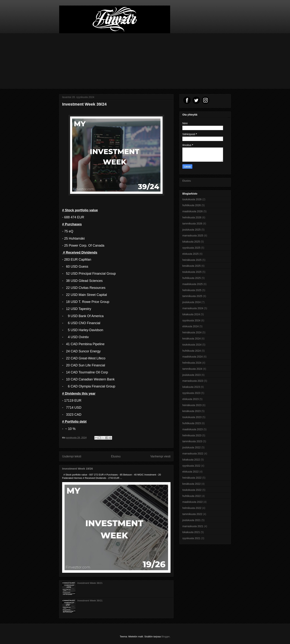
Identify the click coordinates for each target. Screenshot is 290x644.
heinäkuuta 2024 (192, 332)
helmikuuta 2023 (192, 435)
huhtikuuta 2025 (192, 278)
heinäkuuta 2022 (192, 478)
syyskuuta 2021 (191, 538)
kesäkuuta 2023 (192, 411)
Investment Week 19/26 (77, 469)
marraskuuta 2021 (193, 526)
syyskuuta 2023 (191, 393)
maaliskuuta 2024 (193, 357)
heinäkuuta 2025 (192, 260)
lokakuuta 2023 (191, 387)
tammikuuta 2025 (192, 296)
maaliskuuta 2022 (193, 502)
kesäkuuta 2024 (192, 339)
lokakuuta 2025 (191, 242)
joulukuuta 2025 (192, 230)
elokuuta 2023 (190, 399)
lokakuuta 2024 (191, 314)
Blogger (166, 637)
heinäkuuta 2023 (192, 405)
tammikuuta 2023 (192, 441)
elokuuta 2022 (190, 472)
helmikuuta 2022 (192, 508)
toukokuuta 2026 (192, 199)
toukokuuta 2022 (192, 490)
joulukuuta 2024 (192, 302)
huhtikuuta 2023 (192, 423)
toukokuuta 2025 (192, 272)
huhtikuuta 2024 (192, 351)
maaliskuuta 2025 (193, 284)
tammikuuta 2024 (192, 369)
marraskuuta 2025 (193, 236)
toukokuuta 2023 (192, 417)
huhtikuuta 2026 (192, 205)
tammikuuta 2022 (192, 514)
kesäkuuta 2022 (192, 484)
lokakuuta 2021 (191, 532)
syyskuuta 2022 (191, 466)
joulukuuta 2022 (192, 447)
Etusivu (116, 456)
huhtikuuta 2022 (192, 496)
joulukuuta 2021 (192, 520)
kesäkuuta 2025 (192, 266)
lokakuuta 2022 (191, 460)
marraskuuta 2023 (193, 381)
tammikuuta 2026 (192, 224)
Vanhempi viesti (160, 456)
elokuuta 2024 (190, 326)
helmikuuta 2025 (192, 290)
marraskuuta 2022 (193, 454)
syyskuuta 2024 (191, 320)
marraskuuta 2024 (193, 308)
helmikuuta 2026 (192, 217)
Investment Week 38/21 (90, 583)
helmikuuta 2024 (192, 363)
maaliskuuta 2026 (193, 211)
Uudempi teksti (72, 456)
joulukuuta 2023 (192, 375)
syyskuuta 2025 (191, 248)
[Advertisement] (145, 61)
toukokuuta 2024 (192, 345)
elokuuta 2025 (190, 254)
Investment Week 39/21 (90, 601)
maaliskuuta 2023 (193, 429)
